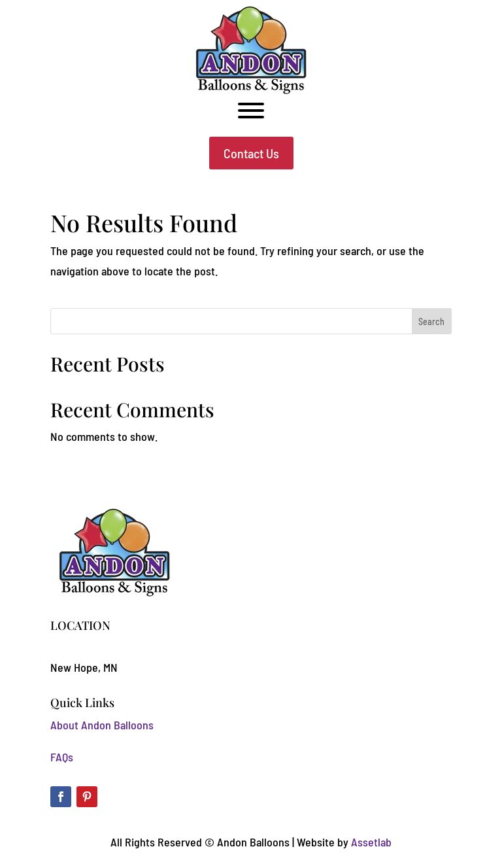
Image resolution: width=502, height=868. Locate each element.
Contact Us (251, 153)
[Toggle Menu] (251, 111)
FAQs (62, 757)
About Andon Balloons (102, 725)
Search (431, 321)
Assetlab (371, 842)
